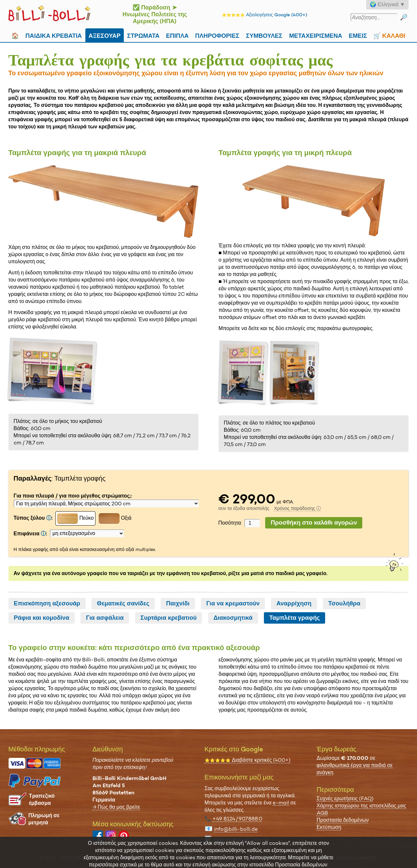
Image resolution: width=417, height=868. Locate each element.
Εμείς (358, 35)
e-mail (281, 803)
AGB (322, 813)
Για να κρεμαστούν (233, 603)
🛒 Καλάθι (389, 35)
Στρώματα (143, 35)
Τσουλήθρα (344, 603)
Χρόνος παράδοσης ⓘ (297, 508)
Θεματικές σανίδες (123, 603)
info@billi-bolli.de (236, 829)
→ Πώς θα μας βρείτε (116, 807)
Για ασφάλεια (105, 618)
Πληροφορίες (217, 35)
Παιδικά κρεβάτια (54, 35)
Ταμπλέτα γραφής (294, 618)
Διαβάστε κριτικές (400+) (248, 760)
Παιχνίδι (178, 603)
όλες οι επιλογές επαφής (242, 840)
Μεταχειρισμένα (316, 35)
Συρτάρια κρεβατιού (169, 618)
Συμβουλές (264, 35)
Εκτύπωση (329, 827)
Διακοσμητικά (233, 618)
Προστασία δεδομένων (343, 820)
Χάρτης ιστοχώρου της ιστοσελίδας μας (361, 806)
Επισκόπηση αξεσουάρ (47, 603)
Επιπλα (177, 35)
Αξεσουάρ (105, 35)
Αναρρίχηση (294, 603)
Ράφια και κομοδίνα (41, 618)
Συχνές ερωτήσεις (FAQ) (345, 798)
